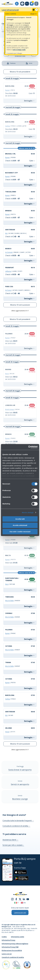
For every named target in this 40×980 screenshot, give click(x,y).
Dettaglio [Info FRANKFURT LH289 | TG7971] (29, 280)
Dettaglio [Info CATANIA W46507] (29, 656)
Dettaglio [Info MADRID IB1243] (29, 384)
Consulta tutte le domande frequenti (18, 821)
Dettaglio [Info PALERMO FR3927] (29, 348)
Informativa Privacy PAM (10, 947)
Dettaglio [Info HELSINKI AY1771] (29, 737)
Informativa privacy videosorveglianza (15, 944)
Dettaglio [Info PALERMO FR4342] (29, 639)
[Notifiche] (35, 10)
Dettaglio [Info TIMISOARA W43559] (29, 606)
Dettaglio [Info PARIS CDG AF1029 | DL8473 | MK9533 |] (29, 299)
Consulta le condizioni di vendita (16, 826)
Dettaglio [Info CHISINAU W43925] (29, 623)
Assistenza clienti (10, 840)
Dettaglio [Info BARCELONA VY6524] (29, 705)
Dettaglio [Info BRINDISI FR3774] (29, 223)
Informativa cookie (18, 937)
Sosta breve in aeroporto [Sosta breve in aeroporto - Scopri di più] (20, 770)
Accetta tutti (20, 519)
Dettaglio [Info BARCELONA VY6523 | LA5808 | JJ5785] (29, 137)
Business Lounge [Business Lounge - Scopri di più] (20, 799)
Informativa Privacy (8, 940)
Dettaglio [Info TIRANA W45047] (29, 672)
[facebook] (16, 899)
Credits (4, 937)
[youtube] (28, 899)
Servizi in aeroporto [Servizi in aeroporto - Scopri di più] (20, 784)
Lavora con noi (7, 954)
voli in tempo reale (19, 50)
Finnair (7, 732)
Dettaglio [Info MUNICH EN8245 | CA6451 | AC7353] (29, 261)
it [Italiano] (17, 903)
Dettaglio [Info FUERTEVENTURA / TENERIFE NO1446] (29, 590)
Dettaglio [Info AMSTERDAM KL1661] (29, 721)
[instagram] (12, 899)
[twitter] (20, 899)
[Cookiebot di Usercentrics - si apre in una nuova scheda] (28, 447)
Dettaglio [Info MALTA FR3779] (29, 568)
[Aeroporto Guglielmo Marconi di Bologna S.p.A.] (7, 4)
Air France (8, 290)
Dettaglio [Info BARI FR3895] (29, 548)
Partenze (11, 63)
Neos (7, 584)
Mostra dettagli (28, 513)
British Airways (10, 409)
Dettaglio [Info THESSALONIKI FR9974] (29, 204)
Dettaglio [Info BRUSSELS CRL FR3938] (29, 166)
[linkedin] (24, 899)
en (23, 903)
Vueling (7, 126)
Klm (6, 233)
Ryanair (7, 90)
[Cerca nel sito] (27, 4)
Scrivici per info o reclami (13, 845)
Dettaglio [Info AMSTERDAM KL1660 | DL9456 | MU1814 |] (29, 242)
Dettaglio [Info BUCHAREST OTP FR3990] (29, 185)
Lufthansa (8, 271)
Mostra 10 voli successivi (20, 305)
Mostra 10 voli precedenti (20, 72)
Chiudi (34, 14)
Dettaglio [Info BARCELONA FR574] (29, 101)
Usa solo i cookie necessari (20, 532)
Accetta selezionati (20, 525)
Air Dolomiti (9, 252)
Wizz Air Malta (9, 601)
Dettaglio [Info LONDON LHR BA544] (29, 420)
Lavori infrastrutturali (10, 10)
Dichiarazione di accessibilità (12, 950)
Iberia (7, 374)
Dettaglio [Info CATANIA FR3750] (29, 688)
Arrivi (29, 63)
